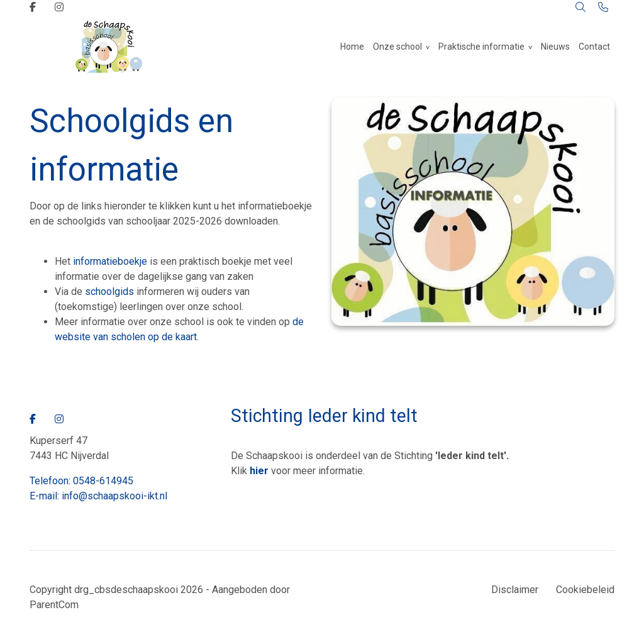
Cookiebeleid (585, 590)
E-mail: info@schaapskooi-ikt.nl (98, 496)
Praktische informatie (481, 47)
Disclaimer (515, 590)
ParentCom (54, 605)
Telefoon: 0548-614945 (81, 481)
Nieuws (555, 47)
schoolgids (109, 291)
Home (352, 47)
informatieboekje (109, 261)
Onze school (397, 47)
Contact (594, 47)
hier (259, 471)
